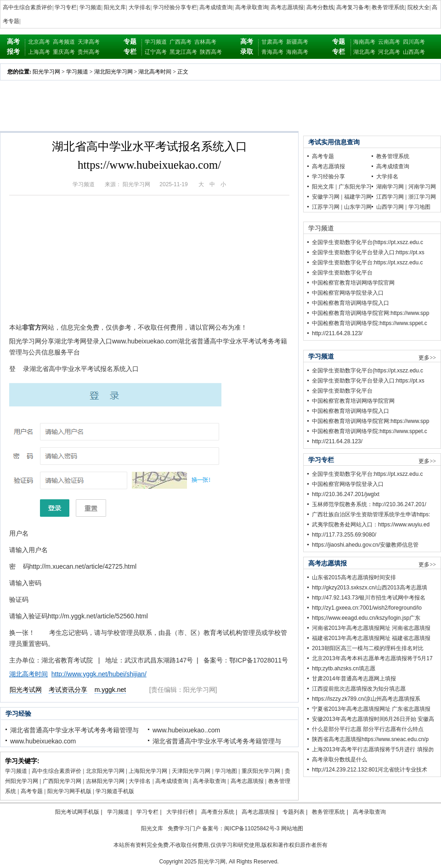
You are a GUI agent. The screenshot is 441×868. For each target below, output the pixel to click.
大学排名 (140, 7)
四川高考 (414, 42)
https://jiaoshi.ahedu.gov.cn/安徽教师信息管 (365, 545)
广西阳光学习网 (62, 781)
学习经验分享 (328, 177)
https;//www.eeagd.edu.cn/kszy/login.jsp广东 (366, 618)
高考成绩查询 (216, 7)
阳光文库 (115, 7)
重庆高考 (64, 52)
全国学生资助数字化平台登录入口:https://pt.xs (368, 252)
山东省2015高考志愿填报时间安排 (354, 577)
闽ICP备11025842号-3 (252, 828)
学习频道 (90, 7)
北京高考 (39, 42)
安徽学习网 (326, 197)
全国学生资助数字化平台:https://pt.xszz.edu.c (367, 263)
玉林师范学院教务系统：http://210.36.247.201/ (369, 504)
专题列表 (294, 812)
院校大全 (418, 7)
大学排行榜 (180, 812)
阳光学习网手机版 (69, 791)
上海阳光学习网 (148, 771)
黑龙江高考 (183, 52)
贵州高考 (89, 52)
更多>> (427, 358)
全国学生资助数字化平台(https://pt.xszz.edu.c (367, 242)
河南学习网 (422, 187)
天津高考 (89, 42)
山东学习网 (358, 207)
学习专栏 (66, 7)
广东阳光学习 (355, 187)
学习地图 (226, 771)
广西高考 (181, 42)
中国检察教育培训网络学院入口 (351, 303)
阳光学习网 (46, 72)
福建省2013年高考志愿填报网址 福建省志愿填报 (371, 638)
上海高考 (39, 52)
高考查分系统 (218, 812)
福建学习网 (358, 197)
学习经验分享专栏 (175, 7)
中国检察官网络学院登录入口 (348, 293)
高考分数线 (320, 7)
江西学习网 (390, 197)
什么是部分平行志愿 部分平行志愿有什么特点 (368, 729)
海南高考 (297, 52)
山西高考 (414, 52)
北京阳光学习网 (105, 771)
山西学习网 (390, 207)
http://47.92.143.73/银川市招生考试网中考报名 (369, 598)
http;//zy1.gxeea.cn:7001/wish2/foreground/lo (367, 608)
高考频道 (64, 42)
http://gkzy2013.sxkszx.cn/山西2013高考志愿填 (370, 588)
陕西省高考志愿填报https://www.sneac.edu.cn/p (370, 739)
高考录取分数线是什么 (339, 759)
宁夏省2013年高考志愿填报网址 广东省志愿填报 (371, 709)
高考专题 (32, 791)
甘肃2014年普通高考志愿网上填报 (354, 679)
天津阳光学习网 (191, 771)
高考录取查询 (252, 7)
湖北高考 (364, 52)
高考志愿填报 (287, 7)
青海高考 (272, 52)
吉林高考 (205, 42)
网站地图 (292, 828)
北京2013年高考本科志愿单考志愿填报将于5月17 (372, 658)
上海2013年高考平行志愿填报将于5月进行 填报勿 (373, 749)
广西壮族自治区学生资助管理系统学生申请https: (371, 514)
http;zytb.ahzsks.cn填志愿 (344, 668)
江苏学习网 (326, 207)
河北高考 (389, 52)
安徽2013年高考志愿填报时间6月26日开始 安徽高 (373, 719)
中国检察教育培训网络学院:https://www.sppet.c (370, 323)
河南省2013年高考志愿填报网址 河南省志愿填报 (371, 628)
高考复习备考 (353, 7)
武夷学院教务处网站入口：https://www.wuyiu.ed (371, 525)
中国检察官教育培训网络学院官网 (353, 283)
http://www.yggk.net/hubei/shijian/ (99, 674)
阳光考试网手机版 (77, 812)
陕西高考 (211, 52)
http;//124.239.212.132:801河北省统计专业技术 (370, 770)
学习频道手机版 (115, 791)
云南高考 (389, 42)
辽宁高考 (156, 52)
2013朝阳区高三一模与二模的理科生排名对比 (368, 648)
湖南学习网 (390, 187)
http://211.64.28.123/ (337, 333)
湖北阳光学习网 (113, 72)
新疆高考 (297, 42)
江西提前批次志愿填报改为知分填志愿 (359, 689)
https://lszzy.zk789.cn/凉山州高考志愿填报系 (366, 699)
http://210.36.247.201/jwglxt (346, 494)
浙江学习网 (422, 197)
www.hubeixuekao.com (43, 741)
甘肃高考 (272, 42)
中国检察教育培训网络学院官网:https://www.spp (370, 313)
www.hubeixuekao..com (186, 730)
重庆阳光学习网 (261, 771)
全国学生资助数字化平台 (342, 273)
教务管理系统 (388, 7)
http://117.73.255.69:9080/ (344, 535)
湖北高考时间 (155, 72)
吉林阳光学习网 (105, 781)
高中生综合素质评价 (28, 7)
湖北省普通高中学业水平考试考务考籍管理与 (74, 730)
